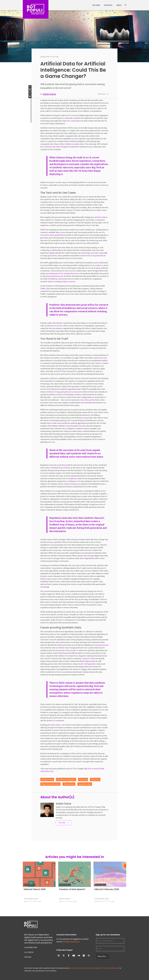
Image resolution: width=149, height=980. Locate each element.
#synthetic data (85, 784)
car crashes (97, 265)
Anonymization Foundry (76, 426)
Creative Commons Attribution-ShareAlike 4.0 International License (94, 968)
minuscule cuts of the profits (83, 400)
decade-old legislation (87, 664)
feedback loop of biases (61, 468)
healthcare (73, 478)
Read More (62, 823)
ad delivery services (52, 326)
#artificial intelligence (66, 779)
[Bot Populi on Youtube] (74, 956)
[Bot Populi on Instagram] (59, 956)
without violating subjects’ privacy (61, 281)
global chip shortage (86, 556)
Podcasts (108, 5)
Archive (28, 957)
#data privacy (69, 784)
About (119, 5)
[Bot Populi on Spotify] (84, 956)
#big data (83, 779)
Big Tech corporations (72, 121)
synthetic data (100, 217)
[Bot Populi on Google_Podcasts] (89, 956)
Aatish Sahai (49, 94)
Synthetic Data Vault (52, 147)
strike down (57, 423)
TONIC (43, 289)
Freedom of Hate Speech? (72, 889)
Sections (96, 5)
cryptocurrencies (100, 358)
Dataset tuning (70, 484)
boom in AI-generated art (96, 256)
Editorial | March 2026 (35, 889)
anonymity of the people (66, 650)
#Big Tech (95, 779)
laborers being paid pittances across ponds (65, 392)
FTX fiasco (63, 371)
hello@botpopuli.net (71, 942)
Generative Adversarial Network (53, 235)
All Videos (29, 952)
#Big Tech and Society (50, 784)
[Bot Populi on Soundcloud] (79, 956)
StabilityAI (44, 582)
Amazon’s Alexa (89, 658)
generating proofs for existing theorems (62, 273)
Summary (103, 94)
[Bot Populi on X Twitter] (64, 956)
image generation (50, 256)
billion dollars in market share (72, 144)
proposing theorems (55, 276)
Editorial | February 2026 (107, 889)
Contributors (31, 947)
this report (56, 725)
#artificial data (47, 779)
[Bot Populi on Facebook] (69, 956)
